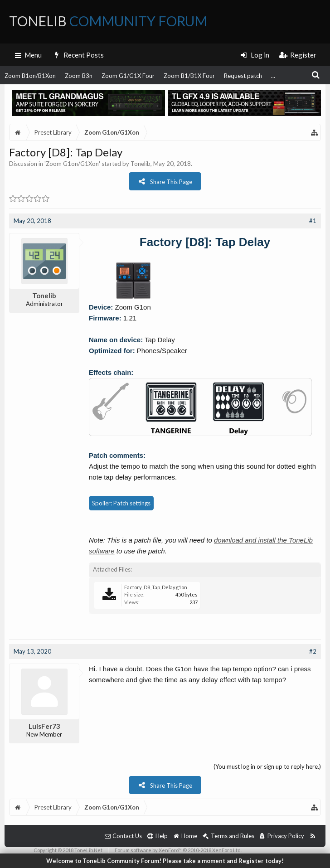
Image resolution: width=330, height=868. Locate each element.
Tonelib (141, 164)
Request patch (243, 76)
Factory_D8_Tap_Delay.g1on (156, 587)
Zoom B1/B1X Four (189, 76)
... (273, 76)
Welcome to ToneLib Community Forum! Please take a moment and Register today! (165, 861)
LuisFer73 (44, 726)
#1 (313, 221)
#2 (313, 651)
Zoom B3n (79, 76)
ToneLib (108, 21)
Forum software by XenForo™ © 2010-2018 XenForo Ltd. (178, 850)
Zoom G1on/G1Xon (72, 164)
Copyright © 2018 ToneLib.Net (68, 850)
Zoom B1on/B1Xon (30, 76)
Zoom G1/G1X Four (128, 76)
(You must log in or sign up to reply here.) (267, 766)
